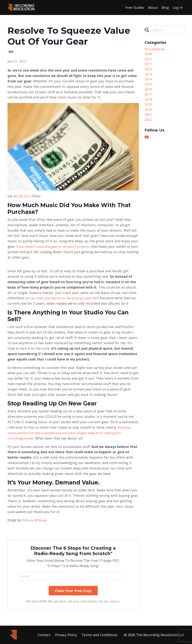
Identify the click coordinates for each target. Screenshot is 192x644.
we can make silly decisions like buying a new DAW (66, 298)
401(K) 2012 (22, 196)
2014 (148, 81)
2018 (148, 103)
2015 (148, 87)
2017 (148, 98)
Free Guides (135, 7)
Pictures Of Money (35, 520)
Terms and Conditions (99, 635)
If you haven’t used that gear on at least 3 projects (57, 246)
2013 (11, 51)
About (153, 7)
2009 (148, 54)
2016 (148, 92)
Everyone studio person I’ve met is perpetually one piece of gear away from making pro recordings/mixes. (71, 433)
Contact (44, 635)
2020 (148, 114)
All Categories (156, 49)
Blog (165, 7)
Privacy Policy (66, 635)
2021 (148, 119)
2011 (148, 65)
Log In (178, 7)
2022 (148, 125)
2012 (148, 71)
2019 (148, 108)
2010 (148, 60)
